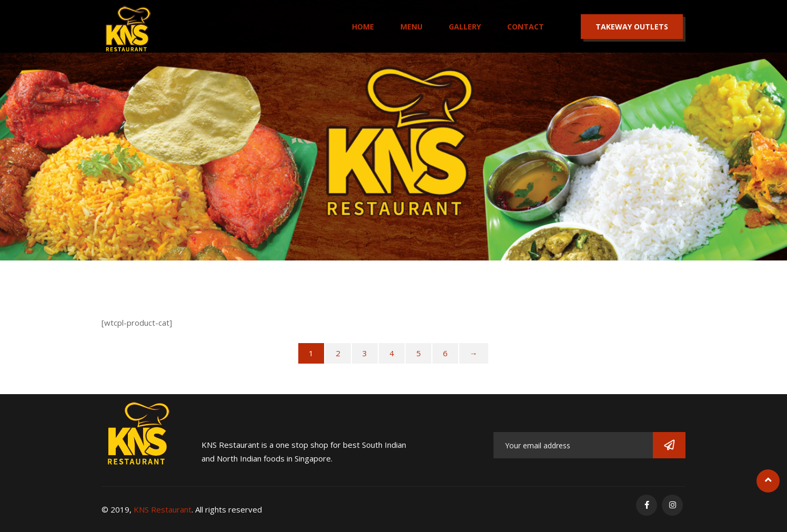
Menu (411, 27)
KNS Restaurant (163, 509)
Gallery (465, 27)
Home (363, 27)
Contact (526, 27)
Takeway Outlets (632, 27)
